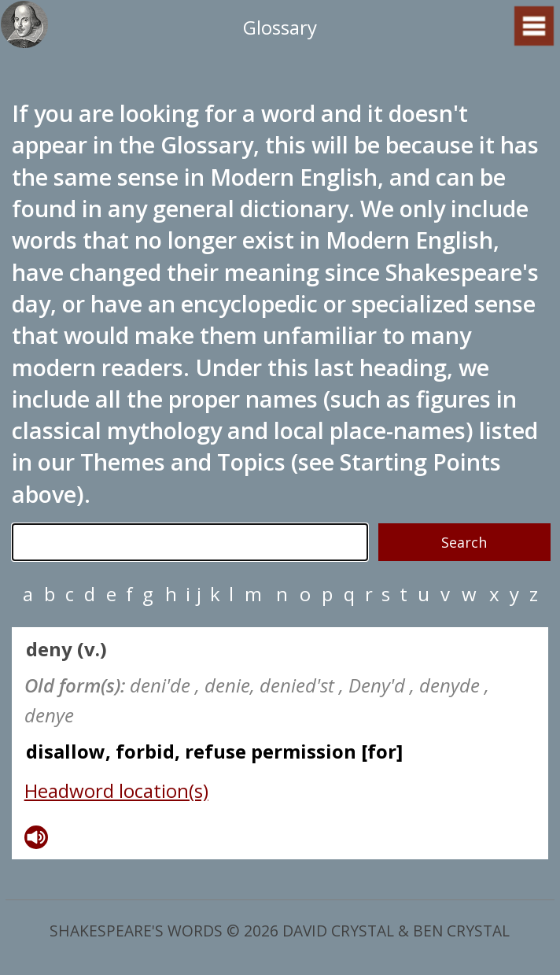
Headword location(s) (116, 790)
